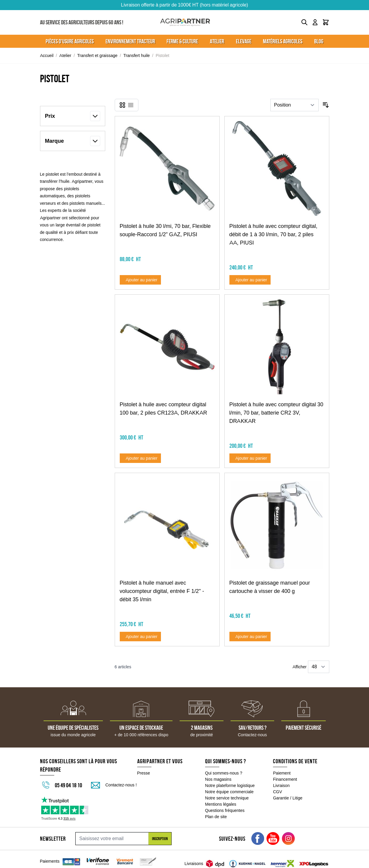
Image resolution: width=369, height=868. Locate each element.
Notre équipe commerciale (229, 792)
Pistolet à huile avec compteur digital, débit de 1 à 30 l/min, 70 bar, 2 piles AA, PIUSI (273, 234)
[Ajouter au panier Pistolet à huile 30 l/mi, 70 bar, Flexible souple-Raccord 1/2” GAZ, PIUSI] (140, 280)
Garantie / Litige (288, 798)
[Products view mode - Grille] (122, 105)
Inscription (160, 839)
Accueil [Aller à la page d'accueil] (47, 55)
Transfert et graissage (97, 55)
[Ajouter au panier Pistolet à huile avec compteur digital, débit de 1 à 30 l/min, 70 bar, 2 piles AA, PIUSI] (250, 280)
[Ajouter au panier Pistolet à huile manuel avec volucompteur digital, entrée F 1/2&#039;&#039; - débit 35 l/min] (140, 637)
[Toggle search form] (304, 22)
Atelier (65, 55)
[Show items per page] (319, 667)
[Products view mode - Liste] (131, 105)
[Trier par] (294, 105)
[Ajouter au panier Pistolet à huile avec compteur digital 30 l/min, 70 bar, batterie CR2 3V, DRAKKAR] (250, 458)
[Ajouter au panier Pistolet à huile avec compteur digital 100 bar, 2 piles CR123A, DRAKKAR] (140, 458)
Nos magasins (218, 779)
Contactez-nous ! (121, 785)
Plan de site (216, 817)
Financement (285, 779)
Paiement (282, 773)
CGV (277, 792)
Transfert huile (136, 55)
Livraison (281, 786)
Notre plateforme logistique (230, 786)
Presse (144, 773)
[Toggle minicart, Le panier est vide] (326, 22)
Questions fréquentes (225, 810)
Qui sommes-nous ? (224, 773)
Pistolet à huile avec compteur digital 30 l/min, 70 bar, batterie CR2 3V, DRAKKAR (276, 413)
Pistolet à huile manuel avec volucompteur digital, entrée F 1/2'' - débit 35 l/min (162, 591)
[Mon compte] (315, 22)
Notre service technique (227, 798)
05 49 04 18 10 (68, 785)
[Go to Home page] (185, 22)
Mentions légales (221, 804)
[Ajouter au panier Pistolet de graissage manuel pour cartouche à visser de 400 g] (250, 637)
